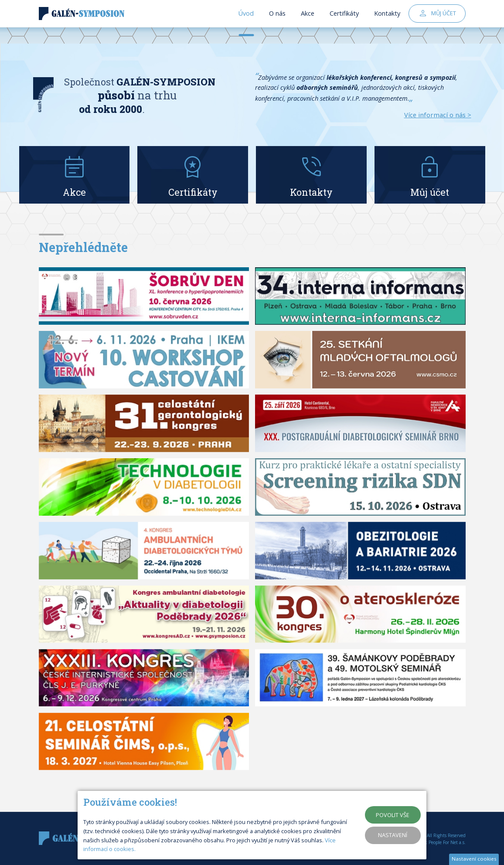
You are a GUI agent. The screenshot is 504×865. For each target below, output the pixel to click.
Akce (308, 22)
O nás (277, 22)
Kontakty (387, 22)
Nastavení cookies (474, 859)
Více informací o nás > (438, 115)
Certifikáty (344, 22)
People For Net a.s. (447, 842)
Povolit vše (393, 815)
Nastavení (393, 835)
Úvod (246, 22)
